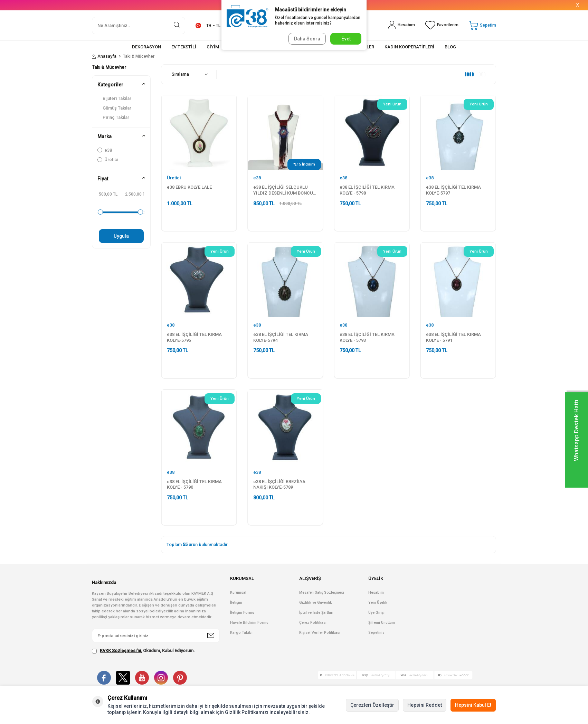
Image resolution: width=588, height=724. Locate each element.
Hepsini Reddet (425, 705)
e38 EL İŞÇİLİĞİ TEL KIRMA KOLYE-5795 (194, 337)
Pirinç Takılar (116, 117)
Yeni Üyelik (378, 603)
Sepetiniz (376, 633)
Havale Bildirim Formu (249, 623)
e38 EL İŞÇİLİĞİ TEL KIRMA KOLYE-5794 (281, 337)
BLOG (450, 47)
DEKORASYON (146, 47)
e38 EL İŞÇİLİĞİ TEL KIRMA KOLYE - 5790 (194, 485)
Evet (346, 39)
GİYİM (213, 47)
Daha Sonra (306, 39)
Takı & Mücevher (109, 67)
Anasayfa (104, 56)
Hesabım (376, 593)
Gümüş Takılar (117, 108)
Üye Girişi (376, 613)
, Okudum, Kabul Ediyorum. (143, 651)
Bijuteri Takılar (117, 98)
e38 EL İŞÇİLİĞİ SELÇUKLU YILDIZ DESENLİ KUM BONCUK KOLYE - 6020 (284, 190)
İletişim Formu (242, 613)
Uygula (121, 236)
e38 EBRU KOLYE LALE (189, 187)
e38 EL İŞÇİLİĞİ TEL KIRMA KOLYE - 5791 (453, 337)
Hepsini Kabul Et (473, 705)
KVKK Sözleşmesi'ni (120, 651)
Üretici (108, 159)
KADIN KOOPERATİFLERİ (409, 47)
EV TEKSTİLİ (184, 47)
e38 (105, 150)
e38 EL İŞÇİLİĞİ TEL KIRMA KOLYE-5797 (453, 190)
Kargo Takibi (241, 633)
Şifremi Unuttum (382, 623)
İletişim (236, 603)
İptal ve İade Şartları (316, 613)
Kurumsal (238, 593)
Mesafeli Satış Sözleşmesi (322, 593)
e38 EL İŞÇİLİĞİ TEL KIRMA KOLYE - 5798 (367, 190)
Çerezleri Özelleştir (372, 705)
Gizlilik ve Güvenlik (316, 603)
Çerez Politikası (313, 623)
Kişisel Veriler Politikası (320, 633)
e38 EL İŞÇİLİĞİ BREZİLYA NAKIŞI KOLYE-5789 (279, 485)
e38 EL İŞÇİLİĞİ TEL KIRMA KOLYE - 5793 (367, 337)
